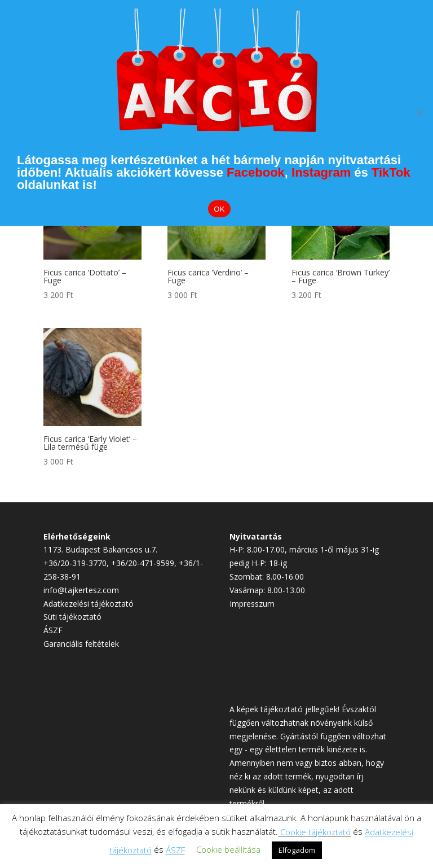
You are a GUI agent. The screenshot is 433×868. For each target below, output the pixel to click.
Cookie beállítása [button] (228, 849)
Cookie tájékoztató (315, 832)
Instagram (321, 172)
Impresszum (252, 604)
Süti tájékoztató (72, 617)
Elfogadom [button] (297, 850)
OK (219, 209)
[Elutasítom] (419, 113)
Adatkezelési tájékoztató (89, 604)
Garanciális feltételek (81, 644)
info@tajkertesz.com (81, 590)
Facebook (256, 172)
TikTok (391, 172)
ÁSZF (53, 630)
